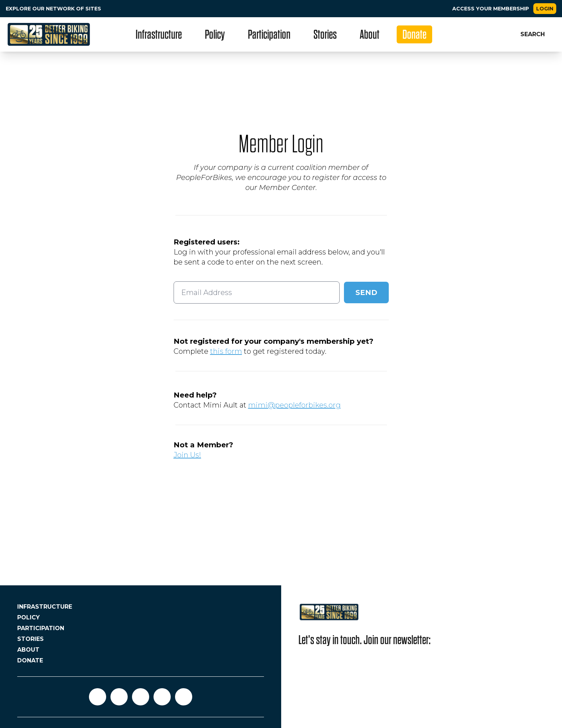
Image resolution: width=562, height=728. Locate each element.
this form (226, 351)
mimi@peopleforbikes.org (294, 405)
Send (366, 292)
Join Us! (187, 455)
